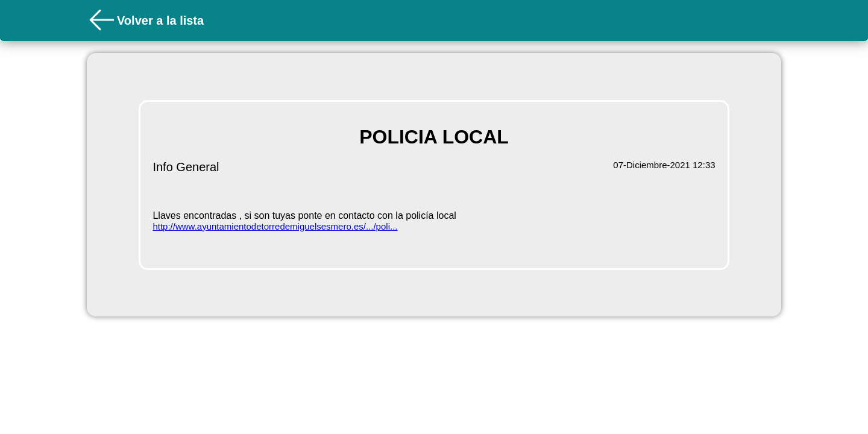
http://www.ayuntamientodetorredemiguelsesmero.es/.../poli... (275, 226)
